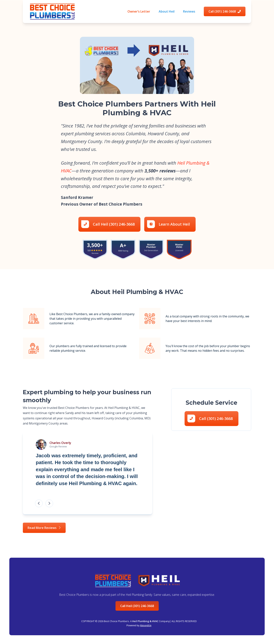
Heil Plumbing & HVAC (145, 621)
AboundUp (146, 625)
